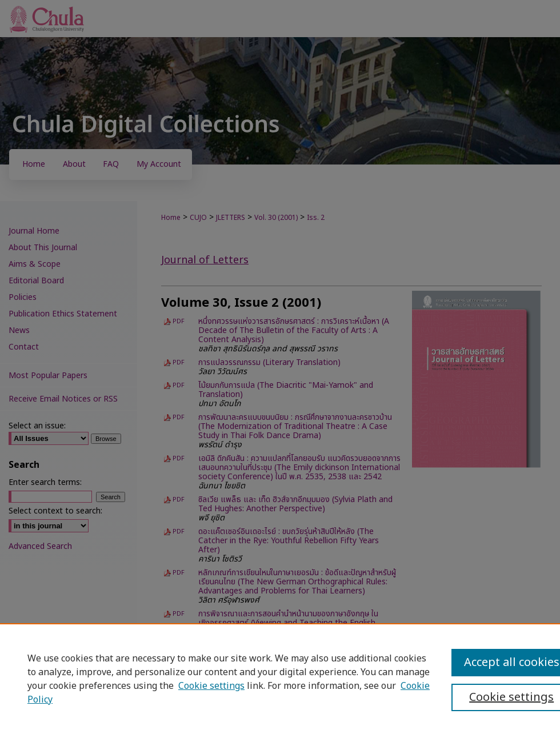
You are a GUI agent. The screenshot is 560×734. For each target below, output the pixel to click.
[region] (280, 679)
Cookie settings (211, 686)
